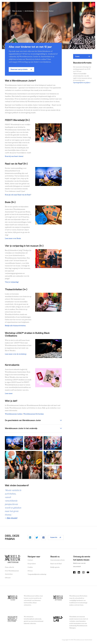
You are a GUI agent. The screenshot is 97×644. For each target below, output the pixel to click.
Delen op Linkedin (30, 537)
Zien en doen (26, 5)
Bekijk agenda (55, 567)
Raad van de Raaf (56, 564)
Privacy (30, 571)
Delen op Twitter (37, 537)
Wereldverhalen (51, 5)
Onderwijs (63, 5)
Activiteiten (29, 11)
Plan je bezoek (38, 5)
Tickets (71, 5)
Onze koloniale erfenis (57, 560)
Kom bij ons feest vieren (14, 156)
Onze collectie (9, 567)
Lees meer (9, 394)
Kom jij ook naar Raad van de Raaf (18, 195)
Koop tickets (32, 564)
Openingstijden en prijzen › (82, 83)
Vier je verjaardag (12, 282)
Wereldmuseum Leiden (14, 414)
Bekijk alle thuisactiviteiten (15, 326)
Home (7, 11)
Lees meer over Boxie (13, 238)
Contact (30, 560)
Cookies (30, 567)
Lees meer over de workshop (16, 354)
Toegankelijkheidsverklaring (37, 574)
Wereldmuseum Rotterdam (33, 414)
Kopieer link (54, 537)
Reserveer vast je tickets (19, 69)
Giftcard (8, 578)
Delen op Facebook (44, 537)
